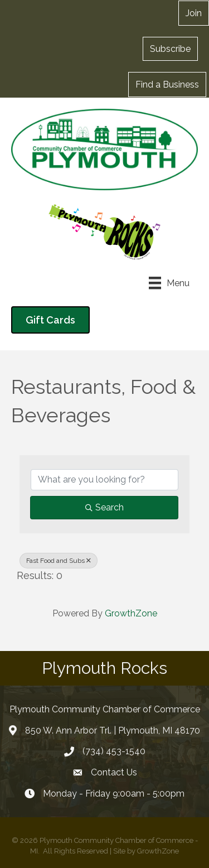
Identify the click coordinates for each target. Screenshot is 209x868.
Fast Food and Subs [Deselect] (59, 561)
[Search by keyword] (104, 480)
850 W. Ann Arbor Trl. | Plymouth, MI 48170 (113, 730)
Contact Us (114, 772)
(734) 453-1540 (114, 751)
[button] (170, 49)
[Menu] (169, 283)
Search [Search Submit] (104, 507)
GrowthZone (131, 613)
